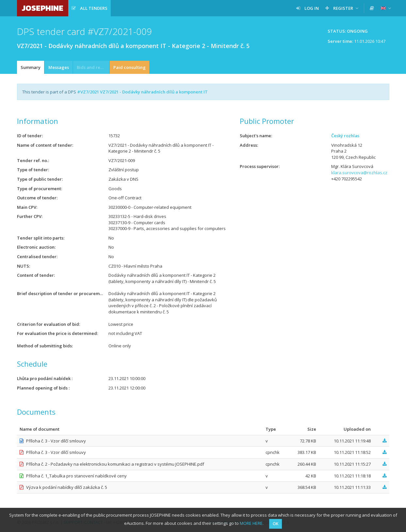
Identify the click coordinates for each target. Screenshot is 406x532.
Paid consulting (130, 67)
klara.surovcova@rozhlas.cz (359, 173)
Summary (31, 67)
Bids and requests (93, 67)
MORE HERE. (252, 523)
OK (276, 524)
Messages (59, 67)
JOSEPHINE (43, 8)
